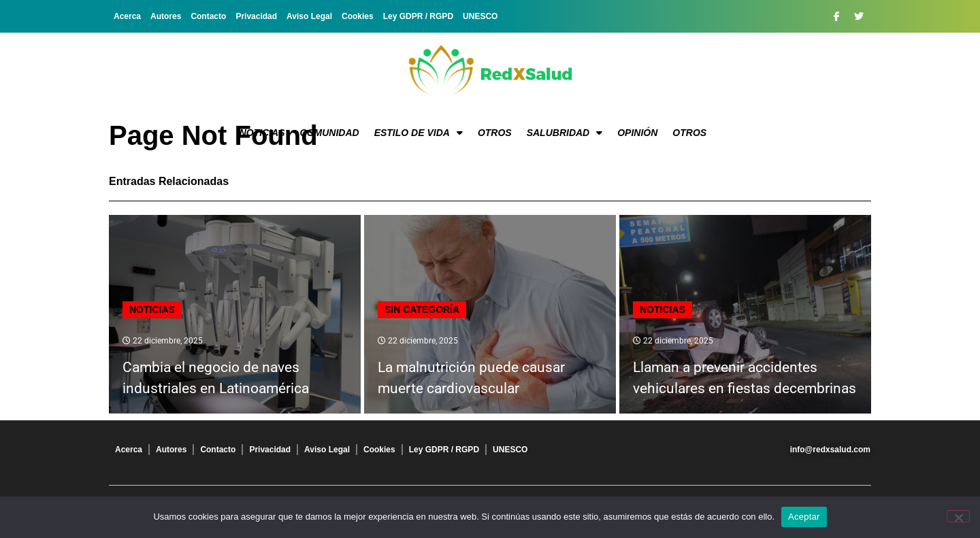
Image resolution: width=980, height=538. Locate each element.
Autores (166, 16)
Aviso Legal (309, 16)
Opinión (637, 133)
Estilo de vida (419, 133)
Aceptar (804, 517)
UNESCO (480, 16)
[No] (958, 516)
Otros (495, 133)
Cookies (358, 16)
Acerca (127, 16)
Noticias (262, 133)
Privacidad (256, 16)
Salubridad (565, 133)
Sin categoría (422, 309)
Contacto (208, 16)
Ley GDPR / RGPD (418, 16)
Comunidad (330, 133)
